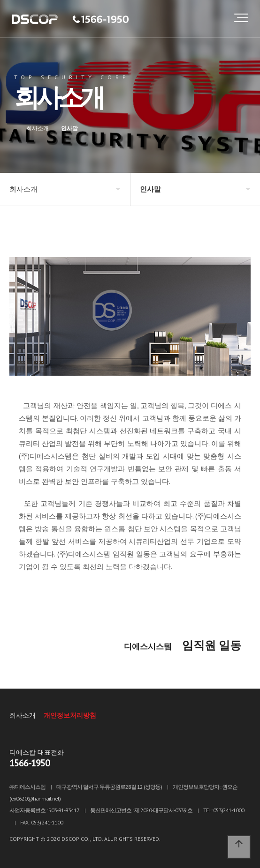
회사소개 (23, 715)
